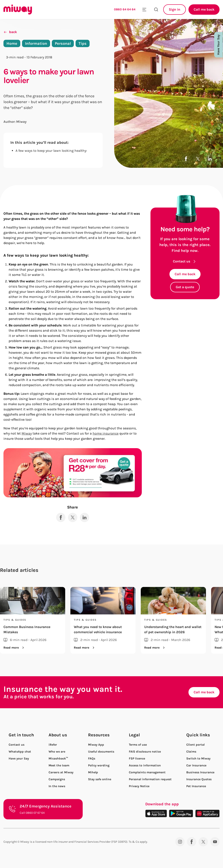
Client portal (195, 745)
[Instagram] (180, 842)
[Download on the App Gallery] (207, 813)
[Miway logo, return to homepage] (18, 10)
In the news (57, 786)
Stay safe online (100, 779)
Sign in (175, 9)
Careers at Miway (61, 772)
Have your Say (19, 759)
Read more (15, 648)
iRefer (53, 745)
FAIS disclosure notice (145, 752)
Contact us (185, 261)
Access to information (145, 765)
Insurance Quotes (199, 779)
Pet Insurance (196, 786)
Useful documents (101, 752)
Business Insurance (200, 772)
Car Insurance (196, 765)
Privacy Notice (139, 786)
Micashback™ (58, 759)
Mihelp (93, 772)
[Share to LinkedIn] (210, 159)
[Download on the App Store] (156, 813)
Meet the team (59, 765)
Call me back (204, 9)
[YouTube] (215, 842)
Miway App (96, 745)
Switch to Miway (198, 759)
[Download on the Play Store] (181, 813)
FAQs (92, 759)
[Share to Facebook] (186, 159)
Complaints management (147, 772)
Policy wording (99, 765)
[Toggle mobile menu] (144, 10)
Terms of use (138, 745)
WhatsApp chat (20, 752)
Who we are (57, 752)
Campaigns (57, 779)
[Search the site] (156, 10)
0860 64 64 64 (125, 9)
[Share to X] (198, 159)
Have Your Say (218, 45)
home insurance (106, 433)
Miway (27, 433)
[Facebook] (192, 842)
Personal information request (150, 779)
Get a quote (185, 287)
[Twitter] (203, 842)
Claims (191, 752)
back (10, 32)
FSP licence (137, 759)
